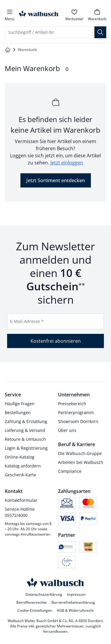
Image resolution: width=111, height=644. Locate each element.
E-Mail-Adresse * (27, 321)
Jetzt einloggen (67, 163)
